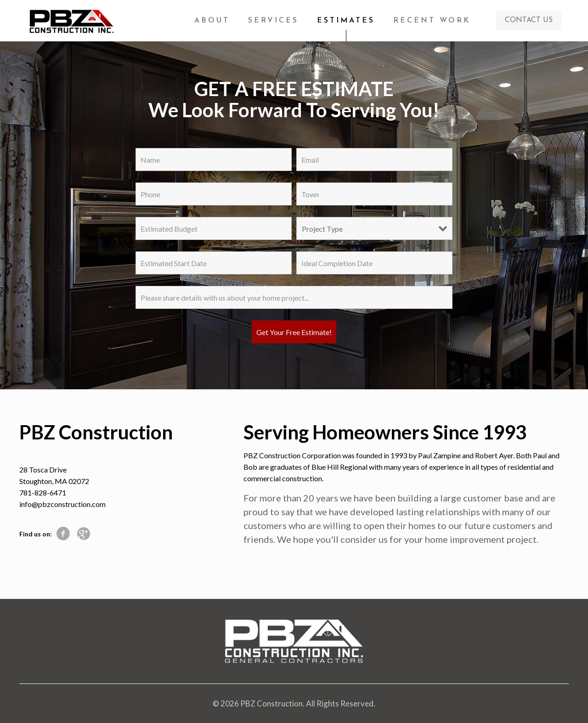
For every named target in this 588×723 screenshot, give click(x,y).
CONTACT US (529, 20)
